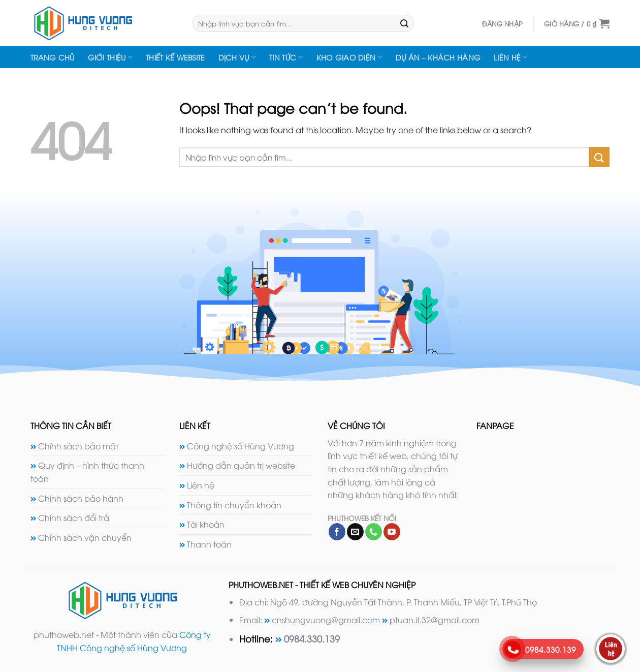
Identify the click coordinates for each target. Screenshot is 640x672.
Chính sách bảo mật (78, 446)
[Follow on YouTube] (392, 532)
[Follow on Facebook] (337, 532)
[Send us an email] (355, 532)
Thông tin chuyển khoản (234, 505)
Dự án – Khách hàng (438, 57)
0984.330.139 (312, 638)
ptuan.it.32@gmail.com (435, 620)
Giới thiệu (110, 57)
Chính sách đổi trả (74, 517)
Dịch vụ (237, 57)
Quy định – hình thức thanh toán (87, 472)
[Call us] (374, 532)
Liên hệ (511, 57)
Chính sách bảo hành (81, 498)
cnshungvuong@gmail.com (326, 620)
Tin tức (286, 57)
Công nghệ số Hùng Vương (241, 446)
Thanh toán (209, 544)
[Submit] (405, 23)
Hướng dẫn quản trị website (241, 465)
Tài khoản (206, 524)
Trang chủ (53, 57)
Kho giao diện (349, 57)
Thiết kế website (175, 57)
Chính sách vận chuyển (85, 537)
